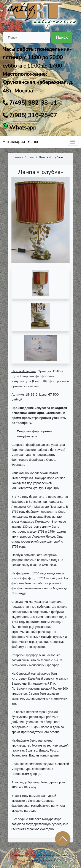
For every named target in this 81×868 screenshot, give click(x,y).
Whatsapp (22, 128)
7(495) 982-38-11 (32, 103)
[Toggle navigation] (73, 142)
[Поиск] (26, 38)
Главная (17, 157)
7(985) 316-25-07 (32, 115)
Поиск (62, 37)
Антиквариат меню (20, 142)
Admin (61, 860)
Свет (31, 157)
